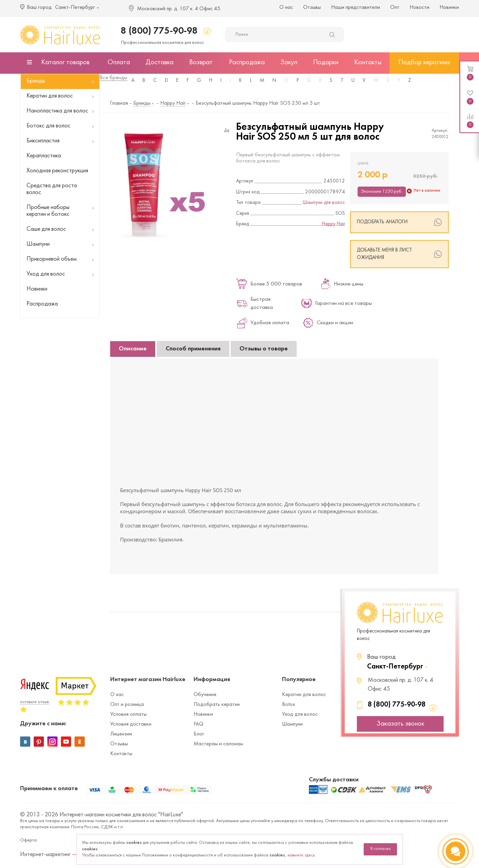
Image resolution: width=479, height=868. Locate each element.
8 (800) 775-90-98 (159, 31)
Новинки (449, 7)
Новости (419, 7)
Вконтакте (25, 742)
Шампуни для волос (324, 203)
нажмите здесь (301, 855)
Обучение (205, 695)
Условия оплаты (128, 714)
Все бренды (113, 78)
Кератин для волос (304, 695)
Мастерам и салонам (218, 744)
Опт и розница (127, 705)
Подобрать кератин (217, 705)
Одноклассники (80, 742)
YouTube (66, 742)
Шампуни (292, 724)
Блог (199, 734)
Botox (288, 705)
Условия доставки (131, 724)
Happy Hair (333, 224)
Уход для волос (300, 714)
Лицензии (121, 734)
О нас (286, 7)
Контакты (121, 754)
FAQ (199, 724)
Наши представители (356, 7)
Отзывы (312, 7)
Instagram (52, 742)
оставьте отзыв (35, 702)
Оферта (28, 840)
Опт (395, 7)
